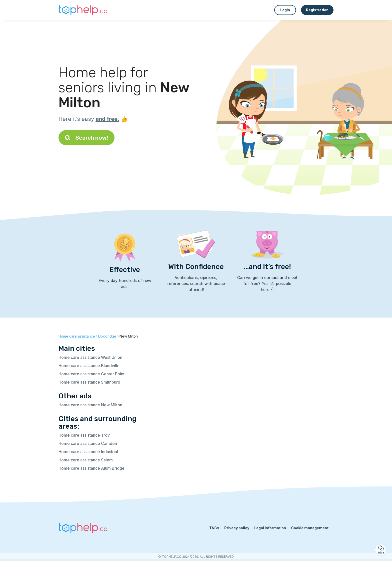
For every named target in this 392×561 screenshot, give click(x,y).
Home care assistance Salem (86, 460)
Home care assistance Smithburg (89, 382)
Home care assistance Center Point (91, 374)
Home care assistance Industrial (88, 452)
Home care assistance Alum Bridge (91, 468)
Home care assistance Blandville (89, 366)
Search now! (86, 138)
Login (285, 10)
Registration (317, 10)
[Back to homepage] (83, 10)
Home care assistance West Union (90, 357)
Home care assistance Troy (84, 435)
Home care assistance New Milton (90, 405)
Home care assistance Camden (88, 443)
